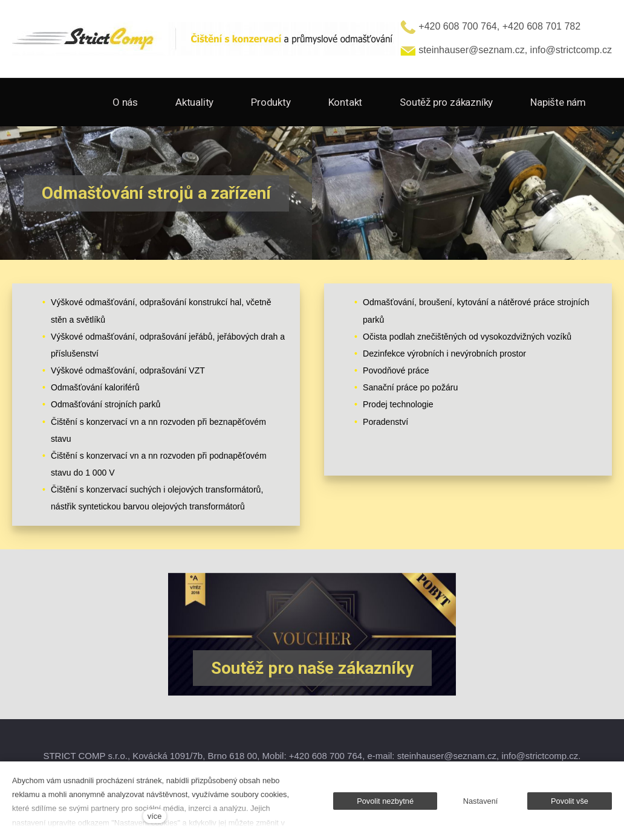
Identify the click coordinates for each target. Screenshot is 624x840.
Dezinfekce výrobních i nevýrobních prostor (444, 354)
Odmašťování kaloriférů (95, 387)
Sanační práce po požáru (410, 387)
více (154, 816)
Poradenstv (384, 422)
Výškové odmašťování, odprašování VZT (128, 370)
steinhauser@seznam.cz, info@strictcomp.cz (506, 50)
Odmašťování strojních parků (106, 404)
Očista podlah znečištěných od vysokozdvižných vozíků (467, 337)
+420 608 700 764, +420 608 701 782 (490, 26)
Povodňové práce (396, 370)
